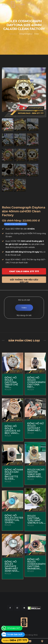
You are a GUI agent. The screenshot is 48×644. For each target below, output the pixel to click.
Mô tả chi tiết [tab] (24, 300)
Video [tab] (24, 308)
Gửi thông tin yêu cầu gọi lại (24, 281)
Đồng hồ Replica (26, 34)
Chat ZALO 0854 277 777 (24, 271)
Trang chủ (13, 34)
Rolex (37, 34)
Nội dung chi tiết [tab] (24, 315)
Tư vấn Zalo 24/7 (15, 635)
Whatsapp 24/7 (14, 628)
